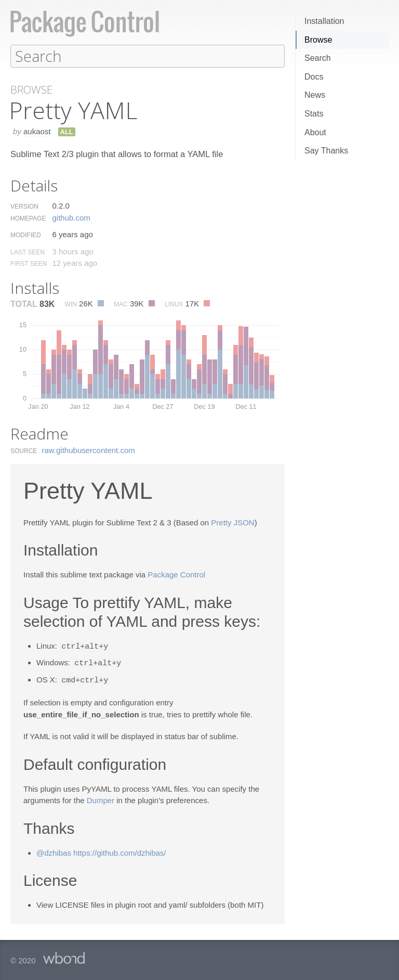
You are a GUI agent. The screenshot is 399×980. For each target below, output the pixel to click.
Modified (26, 235)
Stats (314, 114)
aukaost (37, 131)
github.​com (71, 217)
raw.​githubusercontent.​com (89, 450)
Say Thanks (326, 151)
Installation (324, 21)
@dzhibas (54, 851)
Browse (318, 40)
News (315, 95)
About (315, 132)
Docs (314, 77)
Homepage (28, 218)
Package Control (176, 574)
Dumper (101, 798)
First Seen (29, 263)
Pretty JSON (232, 522)
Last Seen (28, 252)
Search (318, 58)
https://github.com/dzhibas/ (119, 851)
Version (24, 206)
